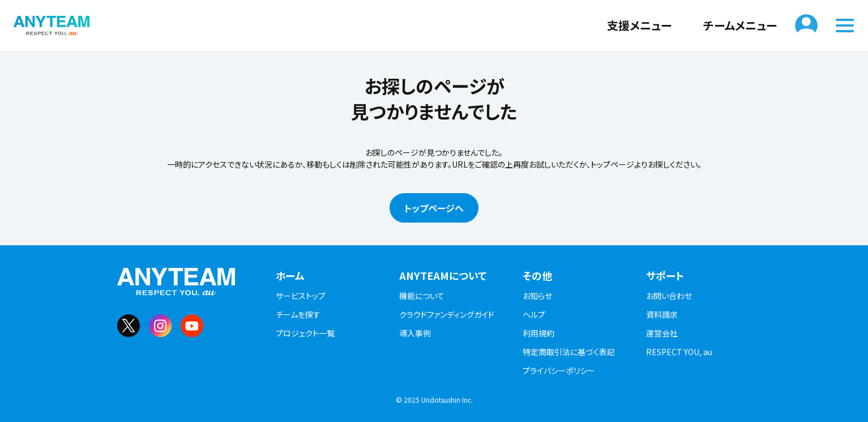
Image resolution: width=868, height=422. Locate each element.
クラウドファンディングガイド (447, 314)
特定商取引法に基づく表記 (569, 352)
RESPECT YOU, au (679, 352)
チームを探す (298, 314)
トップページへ (434, 208)
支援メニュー (632, 25)
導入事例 (415, 333)
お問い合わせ (669, 296)
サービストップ (301, 296)
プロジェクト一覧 (305, 333)
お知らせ (537, 296)
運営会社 (662, 333)
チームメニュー (733, 25)
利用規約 (538, 333)
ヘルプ (534, 314)
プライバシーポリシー (559, 370)
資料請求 (662, 314)
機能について (422, 296)
